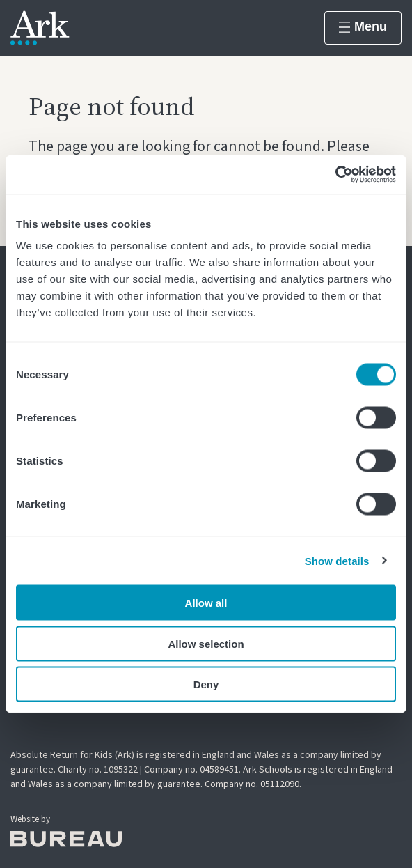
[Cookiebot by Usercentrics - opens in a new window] (335, 175)
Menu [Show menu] (363, 26)
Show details (337, 560)
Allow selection (206, 643)
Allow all (206, 603)
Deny (206, 684)
